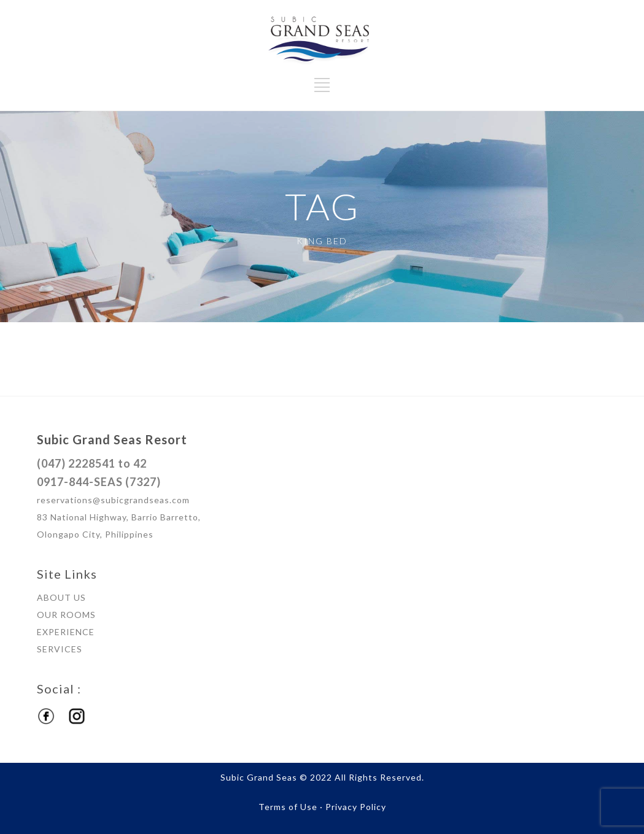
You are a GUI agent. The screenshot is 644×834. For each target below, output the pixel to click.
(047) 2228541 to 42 (92, 463)
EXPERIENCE (66, 632)
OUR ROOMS (66, 615)
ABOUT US (61, 597)
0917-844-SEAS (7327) (99, 482)
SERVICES (60, 649)
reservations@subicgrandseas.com (113, 500)
